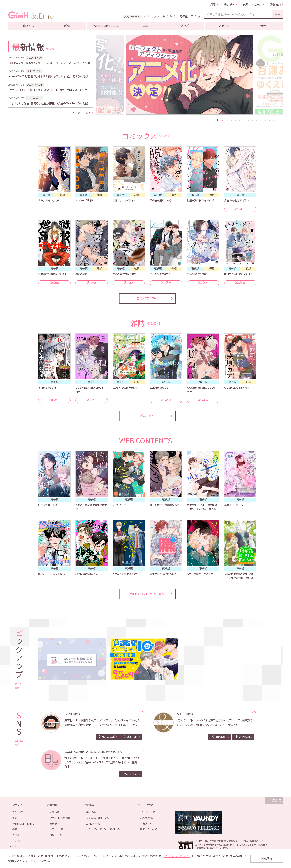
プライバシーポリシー (177, 856)
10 (261, 120)
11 (265, 120)
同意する (267, 859)
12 (269, 120)
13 (274, 120)
